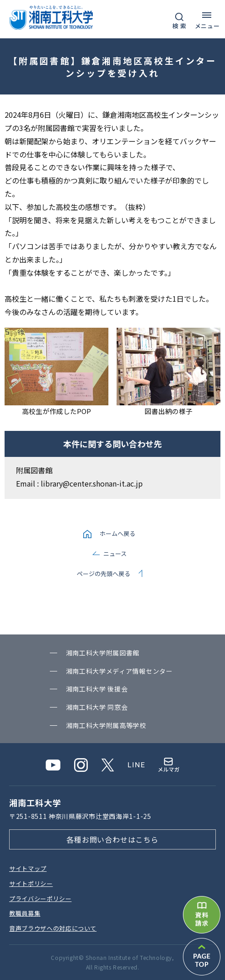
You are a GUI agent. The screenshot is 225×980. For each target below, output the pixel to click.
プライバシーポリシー (40, 899)
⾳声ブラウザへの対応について (53, 928)
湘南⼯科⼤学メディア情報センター (119, 671)
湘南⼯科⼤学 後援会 (97, 689)
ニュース (115, 553)
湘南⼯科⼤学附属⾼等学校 (106, 725)
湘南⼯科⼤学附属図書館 (103, 653)
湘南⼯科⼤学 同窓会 (97, 707)
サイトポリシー (31, 883)
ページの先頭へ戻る (104, 574)
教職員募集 (25, 913)
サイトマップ (28, 868)
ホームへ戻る (118, 533)
